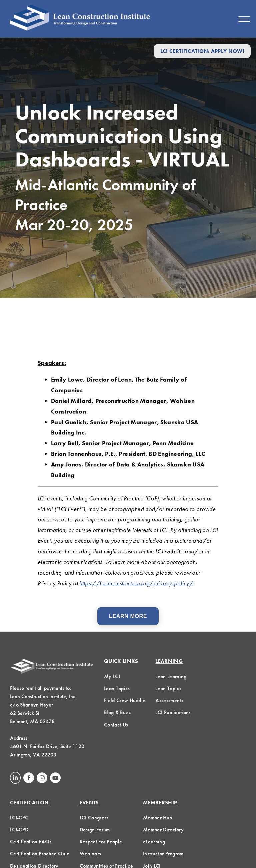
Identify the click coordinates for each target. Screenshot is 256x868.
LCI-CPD (19, 830)
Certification (29, 803)
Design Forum (95, 830)
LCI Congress (94, 818)
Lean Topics (117, 688)
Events (89, 803)
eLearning (154, 842)
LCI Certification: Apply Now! (202, 51)
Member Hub (157, 818)
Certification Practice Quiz (40, 854)
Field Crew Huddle (125, 700)
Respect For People (101, 842)
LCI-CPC (19, 818)
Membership (160, 803)
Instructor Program (163, 854)
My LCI (112, 676)
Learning (169, 661)
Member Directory (163, 830)
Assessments (169, 700)
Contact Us (116, 725)
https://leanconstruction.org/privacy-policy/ (136, 583)
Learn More (128, 616)
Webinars (90, 854)
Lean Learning (171, 676)
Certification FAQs (31, 842)
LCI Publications (173, 712)
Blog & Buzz (118, 712)
